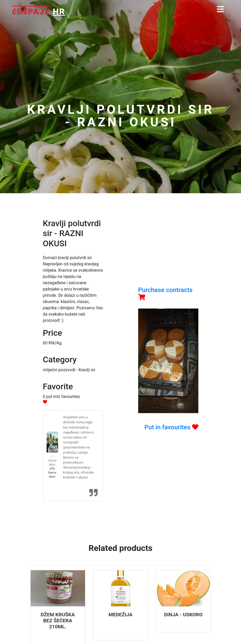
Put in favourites (171, 427)
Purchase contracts (165, 293)
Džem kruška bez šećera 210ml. (58, 621)
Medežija (121, 615)
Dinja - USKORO (183, 615)
